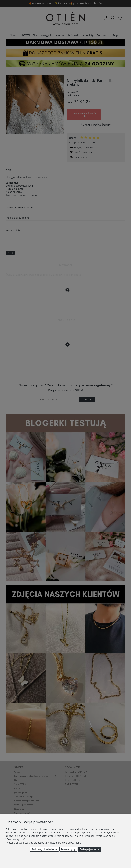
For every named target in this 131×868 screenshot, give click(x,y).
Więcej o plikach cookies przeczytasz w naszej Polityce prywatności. (44, 843)
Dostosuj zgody (68, 849)
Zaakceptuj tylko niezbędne (44, 849)
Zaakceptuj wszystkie (89, 849)
